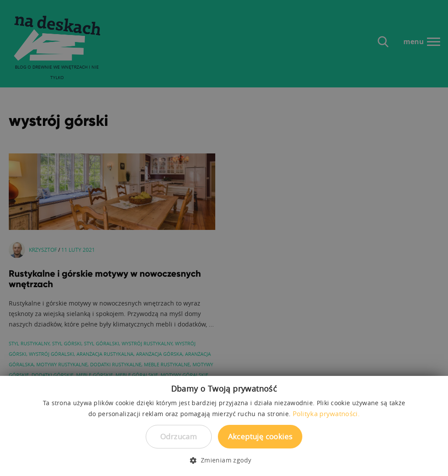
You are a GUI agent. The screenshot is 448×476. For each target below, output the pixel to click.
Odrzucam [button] (178, 436)
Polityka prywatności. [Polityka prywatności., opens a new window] (326, 413)
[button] (224, 460)
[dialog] (224, 238)
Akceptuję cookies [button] (260, 436)
